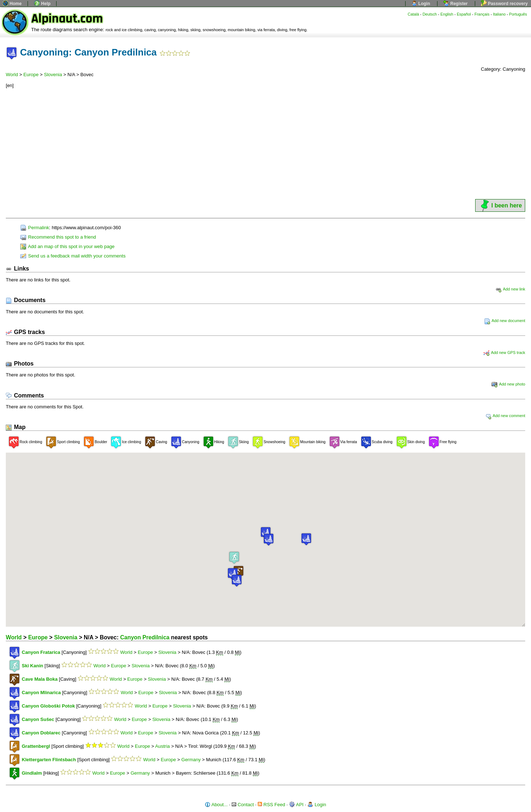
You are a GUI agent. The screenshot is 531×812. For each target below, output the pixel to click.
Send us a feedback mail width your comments (73, 256)
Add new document (505, 321)
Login (421, 4)
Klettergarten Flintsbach (49, 760)
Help (42, 4)
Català (413, 14)
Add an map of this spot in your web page (67, 246)
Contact (243, 805)
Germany (191, 760)
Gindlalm (32, 773)
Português (518, 14)
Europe (31, 75)
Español (464, 14)
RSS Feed (271, 805)
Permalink (35, 228)
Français (482, 14)
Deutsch (430, 14)
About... (216, 805)
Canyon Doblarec (41, 733)
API (296, 805)
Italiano (499, 14)
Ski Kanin (32, 666)
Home (12, 4)
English (447, 14)
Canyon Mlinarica (41, 693)
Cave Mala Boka (40, 679)
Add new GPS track (504, 353)
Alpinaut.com (67, 19)
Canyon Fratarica (41, 652)
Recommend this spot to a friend (58, 237)
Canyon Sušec (38, 719)
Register (455, 4)
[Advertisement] (266, 144)
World (12, 75)
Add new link (510, 289)
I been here (500, 205)
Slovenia (53, 75)
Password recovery (504, 4)
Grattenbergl (36, 746)
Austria (162, 746)
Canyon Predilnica (145, 637)
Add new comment (505, 416)
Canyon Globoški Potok (48, 706)
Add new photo (508, 384)
